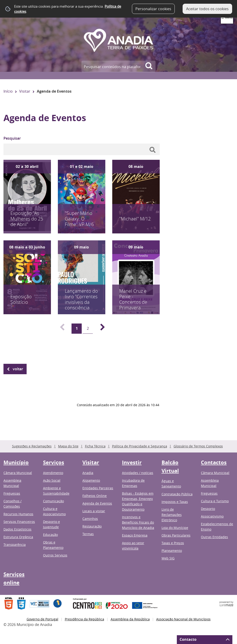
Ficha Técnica (95, 446)
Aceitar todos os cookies (207, 9)
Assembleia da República (130, 619)
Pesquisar (12, 138)
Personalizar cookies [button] (153, 9)
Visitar (25, 91)
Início (8, 91)
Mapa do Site (68, 446)
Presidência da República (84, 619)
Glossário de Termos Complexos (198, 446)
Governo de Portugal (42, 619)
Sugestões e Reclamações (32, 446)
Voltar (18, 369)
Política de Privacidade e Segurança (140, 446)
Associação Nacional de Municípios (183, 619)
